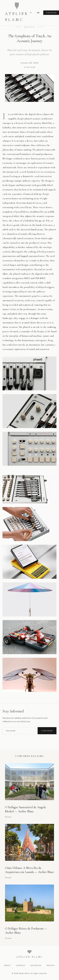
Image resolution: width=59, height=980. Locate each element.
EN (38, 13)
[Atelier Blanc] (30, 955)
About (7, 965)
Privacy (51, 965)
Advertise (36, 965)
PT (31, 13)
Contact (21, 965)
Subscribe (47, 731)
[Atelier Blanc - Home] (17, 13)
